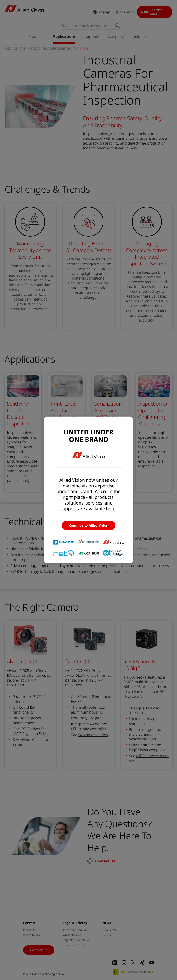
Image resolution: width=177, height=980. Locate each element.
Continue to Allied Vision (89, 525)
